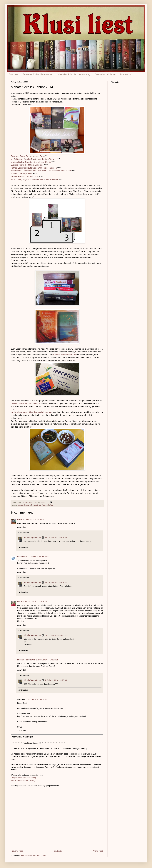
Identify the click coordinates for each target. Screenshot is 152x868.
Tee (51, 505)
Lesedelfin (22, 557)
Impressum (125, 74)
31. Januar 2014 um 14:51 (34, 520)
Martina (21, 602)
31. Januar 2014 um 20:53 (56, 538)
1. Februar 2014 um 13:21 (47, 660)
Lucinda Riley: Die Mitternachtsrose (27, 165)
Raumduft (46, 505)
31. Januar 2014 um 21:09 (56, 635)
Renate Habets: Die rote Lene (25, 176)
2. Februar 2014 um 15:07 (37, 699)
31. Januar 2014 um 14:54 (38, 557)
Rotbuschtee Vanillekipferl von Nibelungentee (32, 412)
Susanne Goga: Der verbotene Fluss (28, 156)
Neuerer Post (17, 851)
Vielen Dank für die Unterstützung (74, 74)
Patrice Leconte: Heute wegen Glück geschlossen (34, 168)
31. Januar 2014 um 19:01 (36, 602)
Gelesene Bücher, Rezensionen (38, 74)
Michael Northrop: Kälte (22, 174)
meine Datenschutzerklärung (23, 780)
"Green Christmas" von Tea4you (26, 403)
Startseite (14, 74)
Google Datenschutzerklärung (23, 778)
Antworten (22, 527)
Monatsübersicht (24, 505)
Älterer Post (98, 851)
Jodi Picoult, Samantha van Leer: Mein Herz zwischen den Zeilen (41, 171)
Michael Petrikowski (26, 660)
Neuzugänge (36, 505)
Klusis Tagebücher (31, 502)
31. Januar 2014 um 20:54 (56, 582)
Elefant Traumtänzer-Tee (65, 355)
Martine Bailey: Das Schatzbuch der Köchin (31, 162)
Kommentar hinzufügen (22, 737)
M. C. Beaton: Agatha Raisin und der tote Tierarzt (33, 159)
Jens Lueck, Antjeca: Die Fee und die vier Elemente (35, 179)
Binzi (20, 520)
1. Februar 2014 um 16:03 (56, 680)
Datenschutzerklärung (105, 74)
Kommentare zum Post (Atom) (34, 856)
